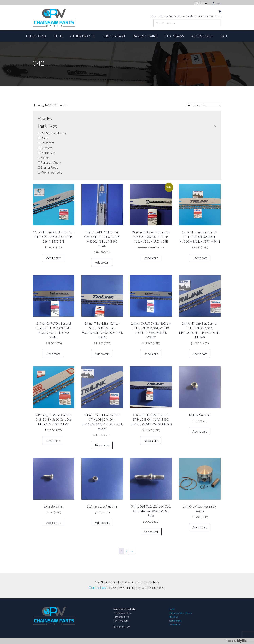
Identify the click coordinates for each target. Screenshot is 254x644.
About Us (188, 16)
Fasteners (48, 143)
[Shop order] (203, 105)
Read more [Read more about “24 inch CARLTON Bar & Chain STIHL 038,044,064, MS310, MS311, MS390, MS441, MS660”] (151, 354)
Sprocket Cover (51, 162)
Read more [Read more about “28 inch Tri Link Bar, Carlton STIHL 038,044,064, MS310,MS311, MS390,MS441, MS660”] (102, 445)
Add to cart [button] (54, 258)
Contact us (97, 587)
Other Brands (83, 36)
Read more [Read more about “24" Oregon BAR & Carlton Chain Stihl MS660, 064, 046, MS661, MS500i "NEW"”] (54, 441)
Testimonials (201, 16)
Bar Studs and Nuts (53, 133)
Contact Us (216, 16)
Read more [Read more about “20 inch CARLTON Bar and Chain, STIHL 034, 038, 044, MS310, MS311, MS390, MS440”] (54, 354)
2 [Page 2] (126, 551)
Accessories (202, 36)
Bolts (45, 138)
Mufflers (47, 148)
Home (153, 16)
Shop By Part (114, 36)
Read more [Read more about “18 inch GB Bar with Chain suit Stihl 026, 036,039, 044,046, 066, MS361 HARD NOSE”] (151, 258)
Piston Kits (48, 153)
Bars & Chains (145, 36)
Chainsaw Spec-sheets (170, 16)
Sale (224, 36)
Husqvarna (36, 36)
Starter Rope (50, 167)
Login (217, 3)
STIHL (58, 36)
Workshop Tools (52, 172)
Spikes (45, 158)
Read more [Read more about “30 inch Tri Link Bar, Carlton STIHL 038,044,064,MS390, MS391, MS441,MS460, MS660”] (151, 441)
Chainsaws (174, 36)
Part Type (127, 126)
